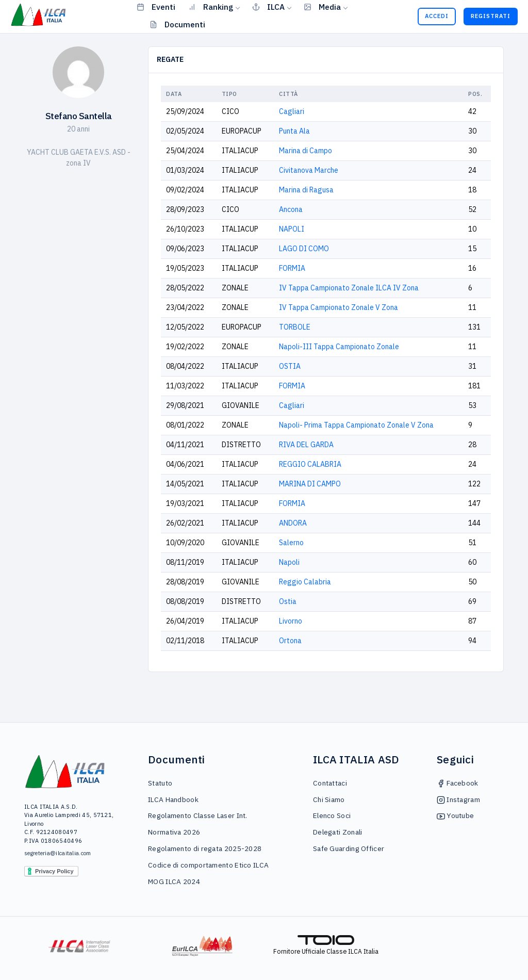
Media (322, 7)
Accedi (437, 16)
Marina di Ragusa (306, 190)
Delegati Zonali (338, 832)
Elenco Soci (332, 815)
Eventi (156, 7)
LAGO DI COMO (304, 249)
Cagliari (292, 111)
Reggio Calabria (305, 582)
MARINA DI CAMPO (310, 484)
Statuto (160, 783)
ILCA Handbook (173, 799)
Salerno (291, 543)
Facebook (458, 783)
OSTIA (290, 366)
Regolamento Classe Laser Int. (198, 815)
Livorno (291, 621)
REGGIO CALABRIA (310, 464)
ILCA (268, 7)
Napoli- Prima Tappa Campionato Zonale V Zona (356, 425)
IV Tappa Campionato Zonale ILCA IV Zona (349, 288)
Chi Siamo (329, 799)
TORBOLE (295, 327)
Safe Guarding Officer (349, 848)
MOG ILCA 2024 (174, 881)
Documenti (177, 24)
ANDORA (293, 523)
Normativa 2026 (174, 832)
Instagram (458, 799)
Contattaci (330, 783)
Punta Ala (294, 131)
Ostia (288, 601)
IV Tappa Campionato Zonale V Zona (339, 307)
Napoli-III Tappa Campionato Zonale (339, 347)
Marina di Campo (306, 151)
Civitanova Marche (309, 170)
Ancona (291, 209)
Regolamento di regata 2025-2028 (205, 848)
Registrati (491, 16)
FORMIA (292, 268)
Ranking (211, 7)
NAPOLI (292, 229)
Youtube (455, 815)
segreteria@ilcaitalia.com (58, 853)
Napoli (289, 562)
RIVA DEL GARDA (306, 445)
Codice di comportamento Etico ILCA (208, 865)
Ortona (290, 641)
